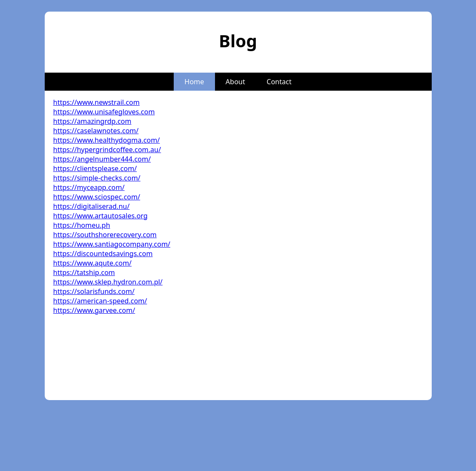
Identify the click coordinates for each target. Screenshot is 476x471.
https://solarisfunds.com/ (94, 291)
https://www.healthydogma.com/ (107, 140)
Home (194, 82)
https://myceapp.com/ (89, 187)
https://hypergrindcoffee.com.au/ (107, 150)
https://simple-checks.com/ (97, 178)
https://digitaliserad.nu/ (92, 206)
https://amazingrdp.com (92, 121)
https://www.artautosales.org (101, 216)
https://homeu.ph (82, 225)
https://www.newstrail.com (97, 102)
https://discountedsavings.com (103, 254)
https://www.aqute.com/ (93, 263)
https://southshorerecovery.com (105, 235)
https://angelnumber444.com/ (102, 159)
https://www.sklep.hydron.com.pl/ (108, 282)
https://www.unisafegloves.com (104, 112)
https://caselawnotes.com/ (96, 131)
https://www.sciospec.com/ (97, 197)
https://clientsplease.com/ (95, 168)
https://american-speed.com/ (100, 301)
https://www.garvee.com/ (94, 310)
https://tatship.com (84, 272)
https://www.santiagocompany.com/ (112, 244)
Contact (279, 82)
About (235, 82)
